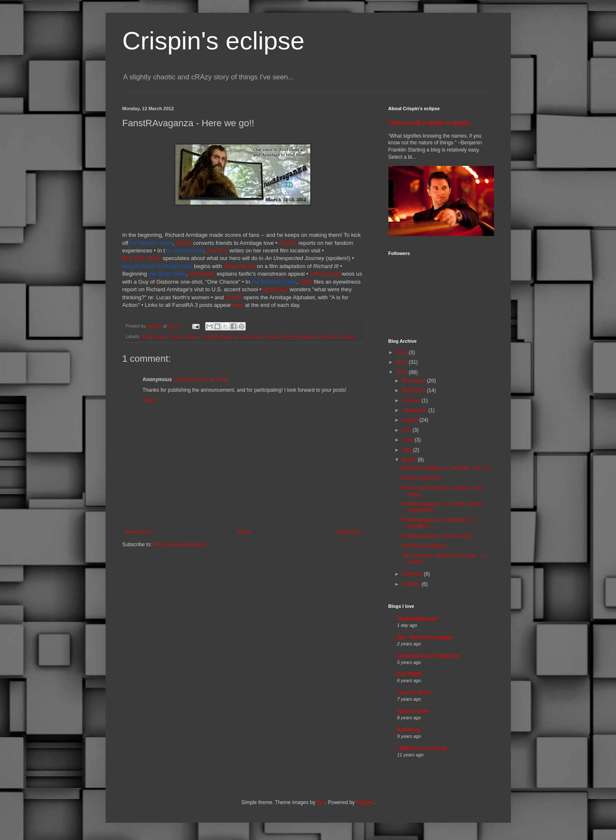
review (271, 336)
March (410, 460)
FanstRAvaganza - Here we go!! (437, 536)
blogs (159, 336)
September (415, 410)
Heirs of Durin (414, 693)
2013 (402, 362)
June (408, 440)
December (414, 381)
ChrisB (234, 297)
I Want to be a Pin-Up (423, 748)
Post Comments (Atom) (180, 545)
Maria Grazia (239, 266)
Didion (183, 243)
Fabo (307, 282)
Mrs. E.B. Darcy (142, 258)
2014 (402, 352)
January (412, 584)
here (238, 305)
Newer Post (138, 532)
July (407, 430)
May (407, 450)
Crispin (174, 336)
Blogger (365, 802)
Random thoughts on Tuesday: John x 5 (445, 468)
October (412, 401)
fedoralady (202, 274)
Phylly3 (288, 243)
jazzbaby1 (275, 289)
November (414, 390)
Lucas (332, 274)
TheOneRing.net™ (419, 619)
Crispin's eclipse (214, 41)
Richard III (328, 336)
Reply (149, 400)
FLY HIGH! (410, 674)
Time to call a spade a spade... (431, 123)
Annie (317, 274)
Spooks (348, 336)
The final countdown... (425, 546)
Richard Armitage (297, 336)
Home (244, 532)
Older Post (349, 532)
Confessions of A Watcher (429, 656)
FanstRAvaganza (218, 336)
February (413, 574)
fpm (321, 802)
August (411, 420)
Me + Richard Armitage (425, 637)
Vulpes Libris (413, 711)
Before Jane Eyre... (422, 478)
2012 (402, 372)
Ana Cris (217, 251)
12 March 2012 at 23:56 (201, 379)
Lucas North (250, 336)
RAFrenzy (409, 730)
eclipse (190, 336)
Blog (146, 336)
